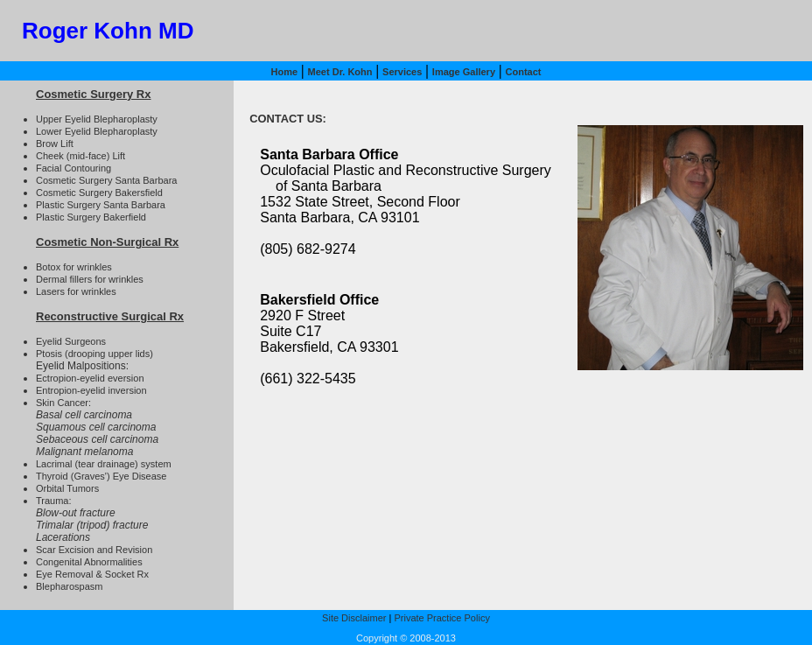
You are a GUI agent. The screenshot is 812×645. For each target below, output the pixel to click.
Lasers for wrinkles (76, 291)
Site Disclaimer (354, 618)
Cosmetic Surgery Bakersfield (99, 193)
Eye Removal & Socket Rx (92, 574)
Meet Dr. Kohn (340, 72)
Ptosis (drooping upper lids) (94, 354)
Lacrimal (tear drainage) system (104, 464)
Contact (524, 72)
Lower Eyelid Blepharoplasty (97, 131)
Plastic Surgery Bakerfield (91, 217)
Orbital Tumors (67, 488)
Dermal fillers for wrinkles (90, 279)
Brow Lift (55, 144)
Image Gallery (464, 72)
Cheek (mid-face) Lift (80, 156)
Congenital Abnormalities (89, 562)
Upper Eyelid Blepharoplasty (97, 119)
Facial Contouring (73, 168)
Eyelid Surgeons (71, 341)
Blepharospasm (69, 586)
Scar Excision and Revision (94, 550)
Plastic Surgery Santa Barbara (101, 205)
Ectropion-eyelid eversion (90, 378)
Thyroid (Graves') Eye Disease (101, 476)
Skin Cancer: (63, 403)
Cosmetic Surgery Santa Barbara (106, 180)
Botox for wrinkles (74, 267)
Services (402, 72)
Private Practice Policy (441, 618)
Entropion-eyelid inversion (91, 390)
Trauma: (54, 501)
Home (284, 72)
